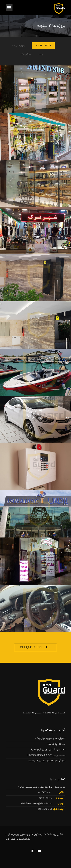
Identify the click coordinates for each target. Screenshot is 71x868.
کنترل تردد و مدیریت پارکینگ (50, 738)
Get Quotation (31, 647)
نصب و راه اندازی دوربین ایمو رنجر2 (48, 749)
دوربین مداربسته (19, 46)
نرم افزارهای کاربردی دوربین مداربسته (47, 761)
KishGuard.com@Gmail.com (36, 804)
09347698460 (45, 798)
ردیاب (40, 55)
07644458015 (45, 792)
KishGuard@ (45, 809)
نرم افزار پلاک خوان (56, 744)
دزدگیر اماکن (25, 55)
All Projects (43, 46)
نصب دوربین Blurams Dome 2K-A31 (46, 755)
